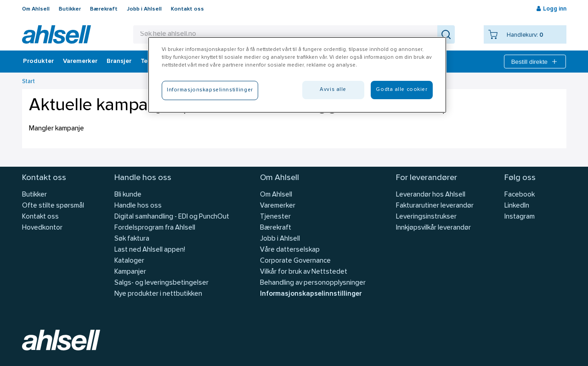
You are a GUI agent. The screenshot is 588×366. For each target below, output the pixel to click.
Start (28, 82)
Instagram (520, 217)
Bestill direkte (535, 62)
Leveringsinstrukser (426, 217)
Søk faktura (132, 239)
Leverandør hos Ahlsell (431, 195)
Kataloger (129, 261)
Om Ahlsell (36, 9)
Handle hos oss (138, 206)
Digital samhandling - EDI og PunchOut (172, 217)
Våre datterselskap (290, 250)
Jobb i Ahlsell (144, 9)
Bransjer (119, 62)
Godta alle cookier (401, 90)
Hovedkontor (42, 228)
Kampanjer (130, 272)
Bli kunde (128, 195)
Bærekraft (104, 9)
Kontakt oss (187, 9)
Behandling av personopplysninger (313, 283)
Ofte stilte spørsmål (53, 206)
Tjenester (275, 217)
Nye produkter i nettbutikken (158, 294)
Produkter (38, 62)
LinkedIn (517, 206)
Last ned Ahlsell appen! (150, 250)
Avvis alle (333, 90)
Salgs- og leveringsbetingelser (161, 283)
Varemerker (80, 62)
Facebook (520, 195)
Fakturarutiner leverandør (435, 206)
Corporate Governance (295, 261)
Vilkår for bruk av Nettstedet (304, 272)
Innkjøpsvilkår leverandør (433, 228)
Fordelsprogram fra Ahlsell (155, 228)
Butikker (70, 9)
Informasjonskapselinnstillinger (311, 294)
